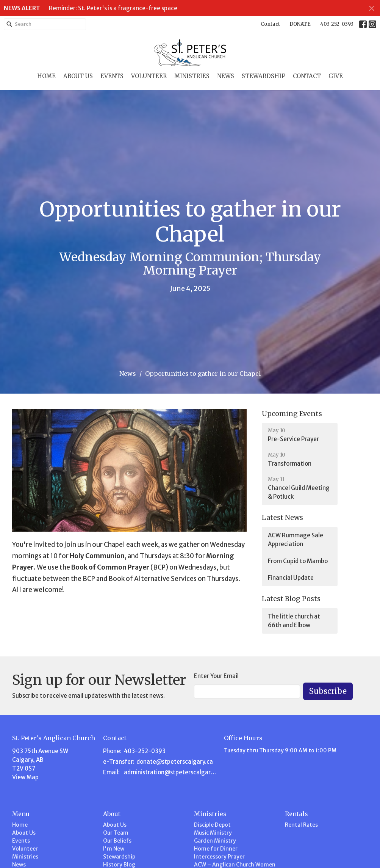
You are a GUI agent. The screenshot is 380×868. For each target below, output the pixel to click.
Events (112, 76)
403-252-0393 (337, 24)
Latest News (282, 517)
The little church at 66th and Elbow (294, 621)
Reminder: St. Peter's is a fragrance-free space (113, 8)
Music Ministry (213, 833)
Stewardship (263, 76)
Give (336, 76)
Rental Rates (301, 825)
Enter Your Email (216, 676)
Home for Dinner (216, 849)
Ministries (192, 76)
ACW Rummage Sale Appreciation (296, 540)
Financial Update (291, 578)
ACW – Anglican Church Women (235, 865)
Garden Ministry (215, 841)
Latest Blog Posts (291, 599)
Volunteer (149, 76)
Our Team (116, 833)
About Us (78, 76)
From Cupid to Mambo (298, 561)
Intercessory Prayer (219, 857)
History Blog (119, 865)
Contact (270, 24)
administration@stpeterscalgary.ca (170, 772)
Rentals (296, 814)
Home (46, 76)
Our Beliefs (117, 841)
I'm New (114, 849)
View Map (25, 777)
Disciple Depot (212, 825)
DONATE (300, 24)
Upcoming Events (292, 414)
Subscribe (328, 691)
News (226, 76)
